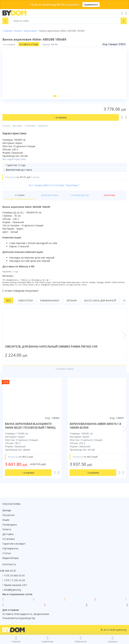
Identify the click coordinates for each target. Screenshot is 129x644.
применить (91, 5)
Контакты (9, 564)
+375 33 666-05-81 (14, 575)
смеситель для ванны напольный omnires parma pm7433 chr (51, 347)
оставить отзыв (29, 44)
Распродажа (10, 525)
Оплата (6, 126)
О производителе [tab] (80, 195)
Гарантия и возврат (14, 544)
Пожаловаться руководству (19, 618)
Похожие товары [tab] (65, 369)
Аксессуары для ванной (100, 300)
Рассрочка (8, 515)
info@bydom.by (13, 590)
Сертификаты (10, 548)
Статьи (7, 553)
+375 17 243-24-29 (14, 580)
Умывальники (50, 300)
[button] (55, 96)
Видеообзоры (10, 558)
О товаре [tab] (20, 195)
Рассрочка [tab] (109, 195)
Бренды (7, 510)
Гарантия (43, 126)
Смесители (25, 300)
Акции (6, 520)
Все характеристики (14, 159)
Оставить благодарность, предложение (26, 614)
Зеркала (72, 300)
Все (8, 300)
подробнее (72, 5)
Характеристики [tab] (50, 195)
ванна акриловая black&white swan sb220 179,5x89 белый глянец (30, 426)
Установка (30, 126)
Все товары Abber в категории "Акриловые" (54, 185)
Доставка (17, 126)
